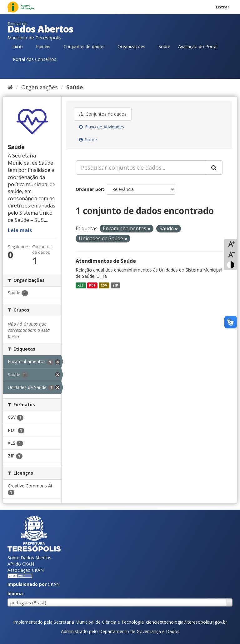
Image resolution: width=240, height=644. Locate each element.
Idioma (15, 594)
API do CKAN (21, 564)
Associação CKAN (26, 570)
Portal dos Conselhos (35, 59)
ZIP (115, 285)
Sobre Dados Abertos (29, 558)
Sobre (164, 46)
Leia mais (20, 230)
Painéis (43, 46)
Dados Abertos (40, 29)
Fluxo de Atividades (102, 127)
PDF (92, 285)
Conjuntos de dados (84, 46)
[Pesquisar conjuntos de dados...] (141, 167)
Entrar (223, 7)
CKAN (54, 584)
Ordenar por (89, 189)
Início (17, 46)
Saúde (75, 87)
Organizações (131, 46)
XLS (81, 285)
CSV (104, 285)
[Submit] (214, 167)
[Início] (10, 87)
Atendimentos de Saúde (106, 261)
